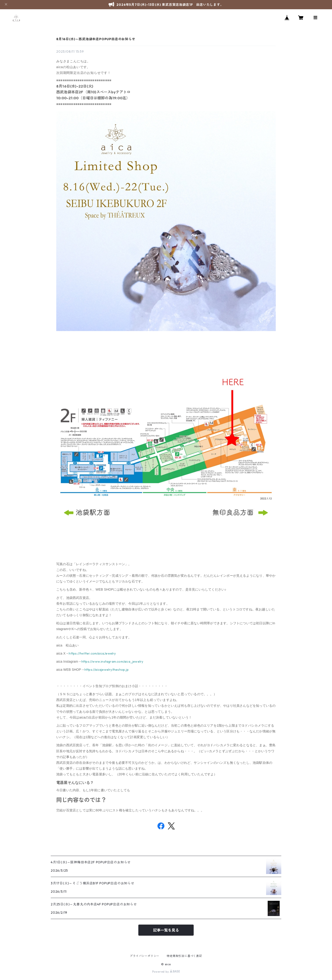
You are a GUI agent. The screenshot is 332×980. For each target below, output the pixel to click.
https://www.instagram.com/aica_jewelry (112, 661)
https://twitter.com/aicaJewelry (92, 653)
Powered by (166, 972)
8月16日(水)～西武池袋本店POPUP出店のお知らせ (96, 39)
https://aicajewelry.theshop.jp (107, 670)
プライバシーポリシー (145, 956)
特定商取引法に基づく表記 (184, 956)
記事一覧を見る (166, 930)
